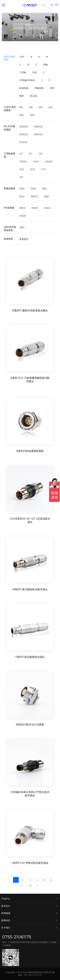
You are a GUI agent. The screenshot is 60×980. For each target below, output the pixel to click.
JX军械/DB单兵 (27, 80)
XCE (22, 169)
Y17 (30, 154)
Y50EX (23, 161)
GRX (22, 57)
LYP (43, 169)
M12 (51, 107)
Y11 (21, 154)
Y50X (36, 161)
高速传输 (24, 88)
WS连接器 (9, 208)
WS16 (22, 208)
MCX (22, 196)
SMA (22, 189)
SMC (45, 189)
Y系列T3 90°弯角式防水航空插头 (30, 870)
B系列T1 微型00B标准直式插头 (30, 313)
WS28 (23, 216)
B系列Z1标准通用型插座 (30, 458)
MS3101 (23, 142)
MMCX (35, 196)
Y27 (40, 154)
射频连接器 (9, 188)
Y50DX (49, 161)
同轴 (45, 65)
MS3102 (24, 134)
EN (56, 4)
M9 (41, 107)
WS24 (47, 208)
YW (21, 177)
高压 (35, 72)
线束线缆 (8, 240)
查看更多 (24, 240)
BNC (47, 196)
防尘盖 (34, 96)
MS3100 (38, 134)
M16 (22, 115)
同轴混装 (39, 88)
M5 (21, 107)
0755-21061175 (17, 937)
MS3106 (24, 127)
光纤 (52, 88)
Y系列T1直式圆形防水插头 (30, 664)
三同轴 (23, 72)
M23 (32, 115)
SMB (33, 189)
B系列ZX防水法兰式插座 (30, 732)
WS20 (35, 208)
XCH (33, 169)
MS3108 (38, 127)
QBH (22, 227)
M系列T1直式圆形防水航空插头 (30, 597)
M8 (31, 107)
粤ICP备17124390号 (33, 975)
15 (31, 887)
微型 (22, 96)
